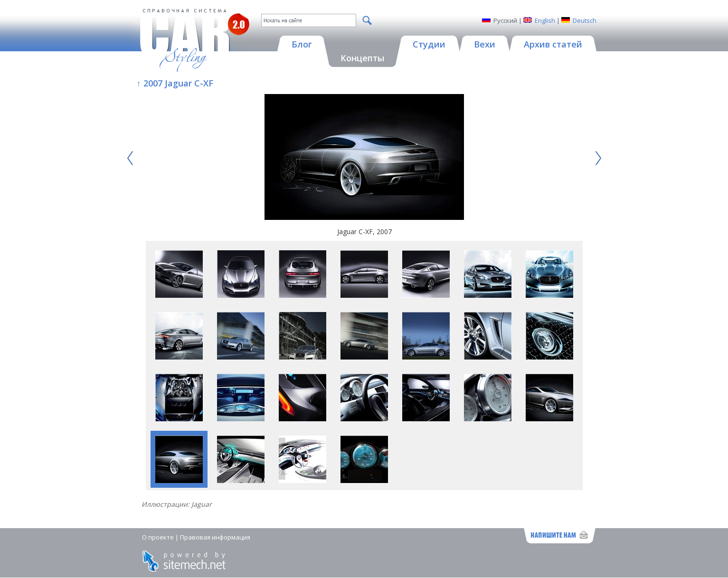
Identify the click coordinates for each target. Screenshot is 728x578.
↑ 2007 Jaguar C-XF (175, 83)
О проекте (158, 537)
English (545, 20)
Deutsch (585, 20)
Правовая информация (215, 537)
